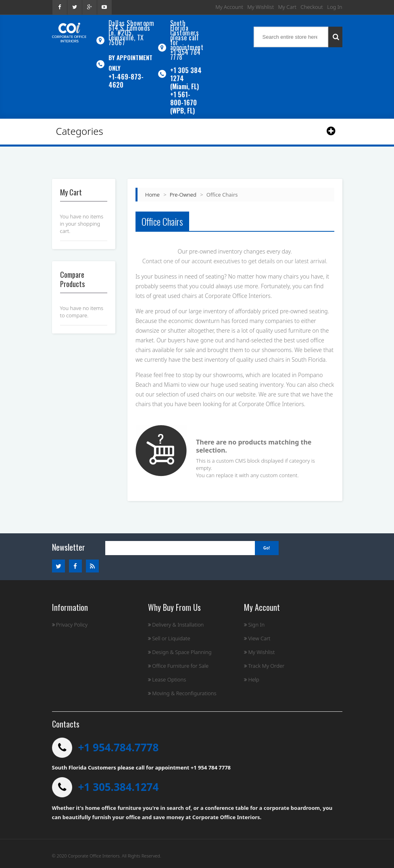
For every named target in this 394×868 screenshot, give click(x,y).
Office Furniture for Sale (178, 666)
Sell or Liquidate (169, 638)
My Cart (287, 7)
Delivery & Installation (176, 625)
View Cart (257, 638)
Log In (335, 7)
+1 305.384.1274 (119, 787)
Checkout (312, 7)
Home (152, 195)
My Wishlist (261, 7)
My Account (229, 7)
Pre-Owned (183, 195)
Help (252, 679)
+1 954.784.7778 (119, 747)
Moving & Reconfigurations (182, 693)
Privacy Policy (70, 625)
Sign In (254, 625)
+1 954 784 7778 (186, 55)
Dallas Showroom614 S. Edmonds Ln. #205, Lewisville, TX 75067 (131, 33)
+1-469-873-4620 (126, 81)
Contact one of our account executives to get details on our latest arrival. (235, 261)
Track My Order (264, 666)
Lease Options (167, 679)
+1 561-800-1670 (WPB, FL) (183, 103)
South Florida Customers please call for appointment (187, 35)
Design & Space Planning (180, 652)
